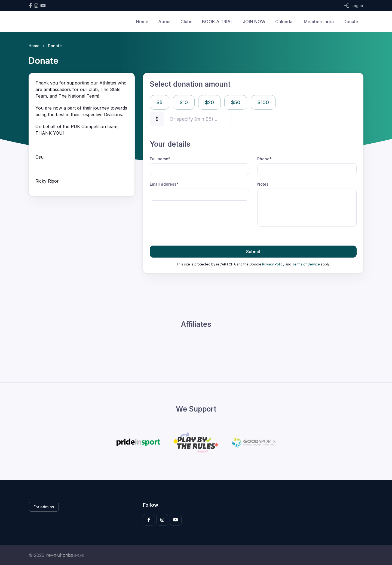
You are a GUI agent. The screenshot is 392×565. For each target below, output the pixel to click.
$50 (236, 102)
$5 (160, 102)
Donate (351, 22)
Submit (253, 252)
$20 (209, 102)
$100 (263, 102)
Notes (263, 184)
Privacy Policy (273, 264)
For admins (44, 507)
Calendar (285, 22)
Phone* (264, 159)
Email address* (164, 184)
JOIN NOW (254, 22)
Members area (319, 22)
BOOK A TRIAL (218, 22)
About (164, 22)
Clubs (186, 22)
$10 (184, 102)
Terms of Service (306, 264)
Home (142, 22)
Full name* (160, 159)
